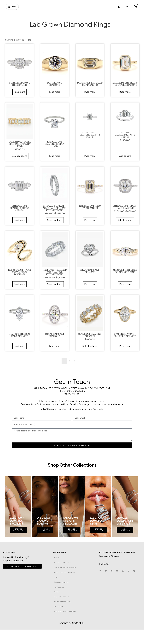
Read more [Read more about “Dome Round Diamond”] (54, 99)
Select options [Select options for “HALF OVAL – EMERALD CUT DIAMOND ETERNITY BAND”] (54, 291)
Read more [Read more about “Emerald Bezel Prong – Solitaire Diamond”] (124, 99)
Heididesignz (68, 600)
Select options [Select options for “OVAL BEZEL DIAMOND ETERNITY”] (89, 352)
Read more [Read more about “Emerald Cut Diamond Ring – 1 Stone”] (89, 163)
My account (67, 620)
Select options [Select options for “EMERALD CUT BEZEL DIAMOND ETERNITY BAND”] (19, 163)
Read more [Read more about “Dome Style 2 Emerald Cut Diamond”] (89, 99)
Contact (66, 605)
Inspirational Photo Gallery (73, 585)
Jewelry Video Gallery (71, 615)
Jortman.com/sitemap (115, 569)
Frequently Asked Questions (69, 626)
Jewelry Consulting (70, 595)
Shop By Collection (71, 573)
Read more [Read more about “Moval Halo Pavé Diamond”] (54, 352)
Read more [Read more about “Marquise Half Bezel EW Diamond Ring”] (124, 291)
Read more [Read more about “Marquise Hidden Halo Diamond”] (19, 352)
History (65, 590)
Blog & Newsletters (70, 610)
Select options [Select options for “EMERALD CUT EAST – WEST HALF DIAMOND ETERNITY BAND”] (54, 227)
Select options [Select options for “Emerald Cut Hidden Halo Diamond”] (124, 227)
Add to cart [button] (124, 163)
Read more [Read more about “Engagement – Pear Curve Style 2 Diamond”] (19, 291)
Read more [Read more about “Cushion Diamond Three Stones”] (19, 99)
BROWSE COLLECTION (18, 537)
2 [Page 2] (68, 367)
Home (65, 568)
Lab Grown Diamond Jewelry (73, 579)
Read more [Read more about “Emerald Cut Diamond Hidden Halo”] (54, 163)
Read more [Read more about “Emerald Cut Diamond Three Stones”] (19, 227)
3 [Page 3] (74, 367)
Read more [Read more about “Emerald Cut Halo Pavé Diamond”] (89, 227)
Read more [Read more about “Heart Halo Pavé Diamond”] (89, 291)
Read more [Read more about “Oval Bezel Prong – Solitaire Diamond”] (124, 352)
